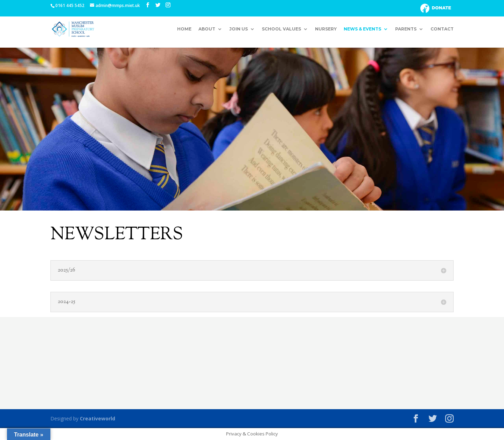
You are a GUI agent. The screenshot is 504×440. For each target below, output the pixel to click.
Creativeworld (97, 418)
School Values (281, 29)
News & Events (362, 29)
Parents (406, 29)
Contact (442, 29)
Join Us (239, 29)
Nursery (326, 29)
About (207, 29)
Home (184, 29)
